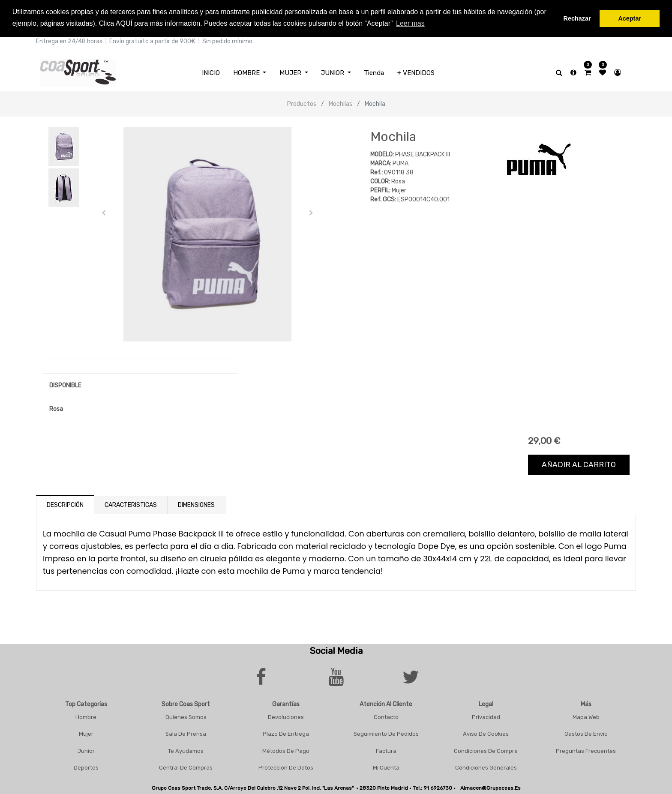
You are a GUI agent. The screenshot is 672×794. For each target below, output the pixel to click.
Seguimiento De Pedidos (386, 733)
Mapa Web (586, 716)
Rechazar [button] (577, 18)
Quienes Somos (186, 716)
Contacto (386, 716)
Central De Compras (186, 766)
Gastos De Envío (586, 733)
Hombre (86, 716)
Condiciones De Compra (486, 750)
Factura (386, 750)
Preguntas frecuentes (586, 750)
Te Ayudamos (186, 750)
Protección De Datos (286, 766)
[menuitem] (211, 72)
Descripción (65, 504)
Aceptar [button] (630, 18)
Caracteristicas (131, 504)
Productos (302, 103)
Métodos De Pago (286, 750)
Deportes (86, 766)
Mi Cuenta (386, 766)
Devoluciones (286, 716)
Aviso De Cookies (486, 733)
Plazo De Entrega (286, 733)
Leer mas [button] (410, 23)
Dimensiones (196, 504)
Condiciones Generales (486, 766)
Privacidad (486, 716)
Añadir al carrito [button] (579, 463)
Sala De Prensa (186, 733)
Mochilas (340, 103)
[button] (104, 212)
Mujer (86, 733)
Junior (86, 750)
